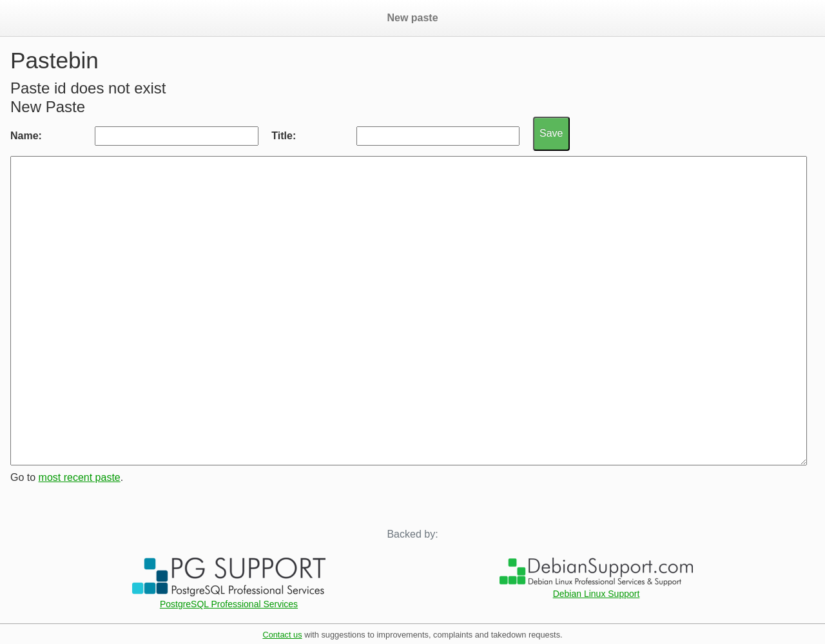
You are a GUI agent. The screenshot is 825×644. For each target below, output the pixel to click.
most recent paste (80, 477)
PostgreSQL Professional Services (229, 604)
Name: (26, 136)
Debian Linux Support (597, 594)
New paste (412, 18)
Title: (284, 136)
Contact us (282, 635)
